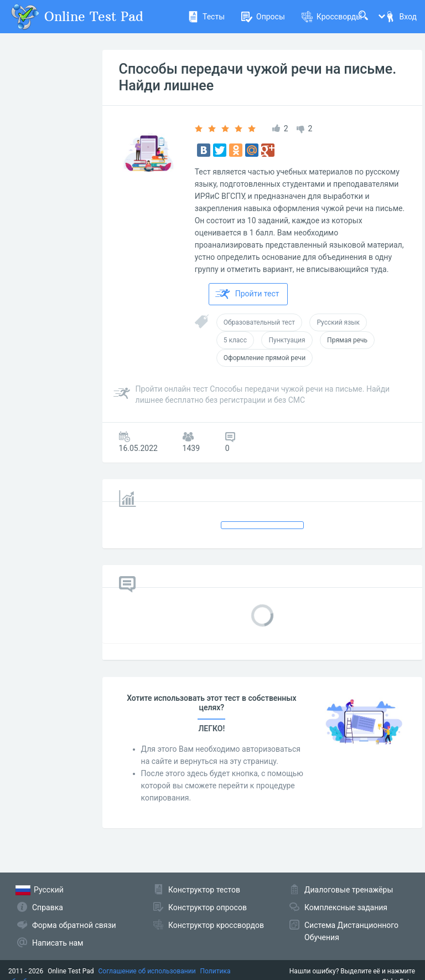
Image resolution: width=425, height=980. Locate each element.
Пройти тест (247, 294)
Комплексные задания (346, 907)
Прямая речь (347, 340)
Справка (48, 907)
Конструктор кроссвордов (216, 925)
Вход (401, 17)
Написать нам (58, 943)
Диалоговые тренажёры (349, 890)
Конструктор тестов (204, 890)
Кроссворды (332, 17)
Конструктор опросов (208, 907)
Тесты (206, 17)
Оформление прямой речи (265, 358)
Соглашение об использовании (147, 971)
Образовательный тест (259, 322)
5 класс (235, 340)
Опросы (263, 17)
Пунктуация (287, 340)
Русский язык (338, 322)
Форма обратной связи (74, 925)
